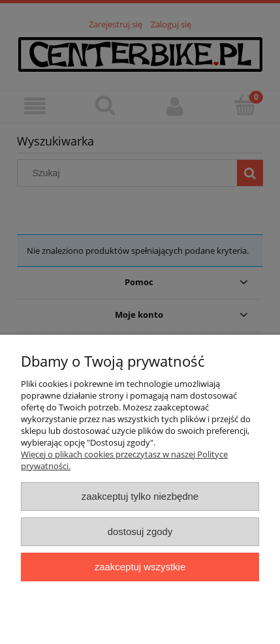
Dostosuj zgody (140, 531)
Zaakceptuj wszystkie (140, 567)
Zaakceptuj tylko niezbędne (140, 496)
